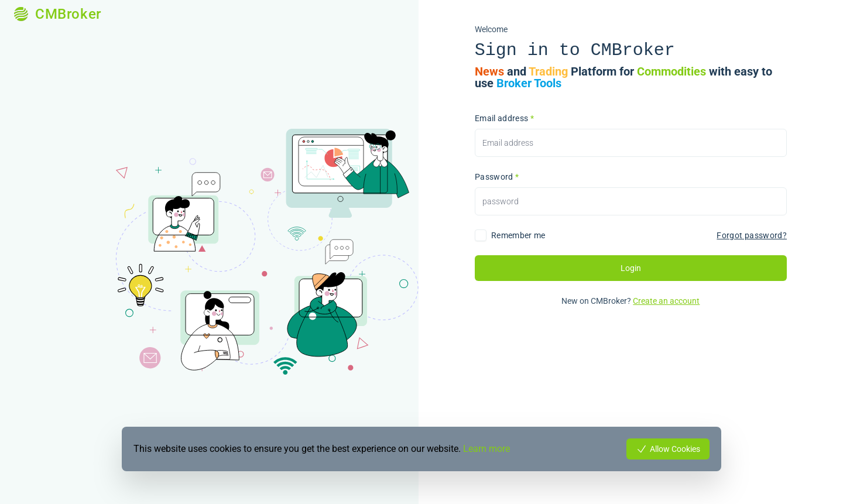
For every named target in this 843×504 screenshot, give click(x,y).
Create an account (666, 301)
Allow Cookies (668, 449)
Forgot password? (752, 235)
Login (631, 268)
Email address (504, 118)
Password (497, 177)
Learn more (486, 449)
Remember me (518, 235)
